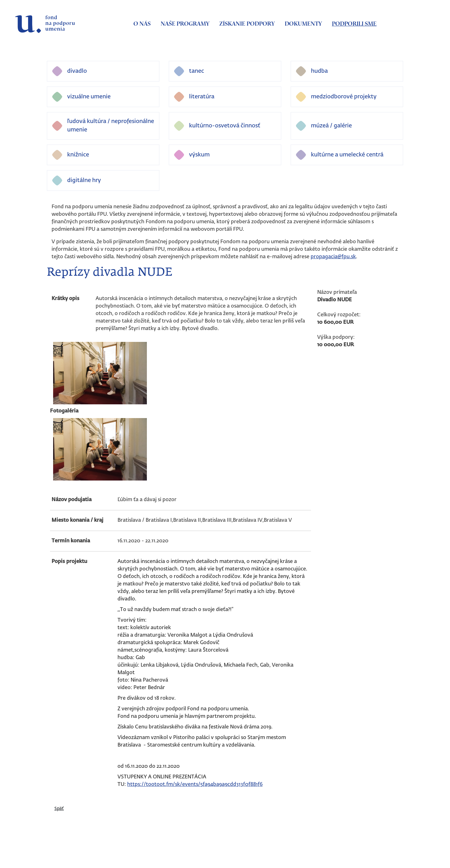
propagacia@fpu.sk (333, 257)
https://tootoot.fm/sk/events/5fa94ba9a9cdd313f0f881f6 (195, 785)
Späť (59, 809)
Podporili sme (354, 24)
